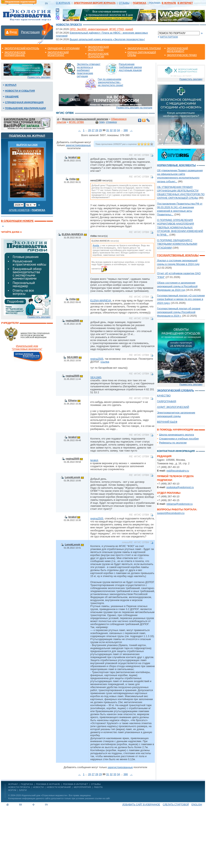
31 (107, 130)
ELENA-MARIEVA (72, 234)
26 (90, 130)
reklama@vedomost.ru (180, 504)
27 (93, 130)
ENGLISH (197, 805)
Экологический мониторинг (58, 54)
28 (97, 130)
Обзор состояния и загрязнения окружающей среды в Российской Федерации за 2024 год (177, 286)
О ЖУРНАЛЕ (63, 3)
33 (115, 130)
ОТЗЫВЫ (124, 3)
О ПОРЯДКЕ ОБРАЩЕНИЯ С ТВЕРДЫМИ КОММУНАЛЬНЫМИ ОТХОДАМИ (177, 244)
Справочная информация (24, 102)
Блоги (23, 790)
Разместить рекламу (39, 77)
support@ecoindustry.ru (171, 513)
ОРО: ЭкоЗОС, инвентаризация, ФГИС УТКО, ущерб (101, 29)
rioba (73, 179)
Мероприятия (82, 787)
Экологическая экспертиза (98, 48)
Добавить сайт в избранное (141, 805)
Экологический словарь (176, 390)
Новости (38, 787)
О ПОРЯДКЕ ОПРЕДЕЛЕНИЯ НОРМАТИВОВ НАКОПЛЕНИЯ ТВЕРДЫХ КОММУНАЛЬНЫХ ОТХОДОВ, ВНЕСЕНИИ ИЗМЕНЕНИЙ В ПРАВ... (180, 227)
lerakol (73, 157)
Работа (98, 787)
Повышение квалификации (25, 108)
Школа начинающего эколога (177, 435)
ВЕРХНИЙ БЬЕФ (167, 422)
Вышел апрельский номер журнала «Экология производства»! (107, 39)
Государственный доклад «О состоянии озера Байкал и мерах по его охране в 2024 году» (181, 299)
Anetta (96, 245)
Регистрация (30, 32)
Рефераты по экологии (173, 443)
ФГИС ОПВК (76, 122)
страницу (111, 122)
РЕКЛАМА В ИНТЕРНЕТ (75, 784)
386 (126, 130)
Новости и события (20, 91)
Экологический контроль (22, 48)
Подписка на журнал (27, 136)
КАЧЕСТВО (164, 396)
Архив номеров (19, 210)
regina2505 (73, 321)
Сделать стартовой (176, 805)
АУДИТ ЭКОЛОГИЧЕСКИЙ (173, 407)
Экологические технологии (98, 55)
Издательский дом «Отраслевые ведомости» (45, 795)
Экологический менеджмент (177, 50)
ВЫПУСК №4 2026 (27, 145)
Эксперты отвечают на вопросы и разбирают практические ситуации (89, 70)
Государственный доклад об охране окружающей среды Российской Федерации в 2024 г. (179, 312)
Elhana (72, 400)
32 (111, 130)
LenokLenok (72, 477)
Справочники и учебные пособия (179, 439)
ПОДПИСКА (27, 784)
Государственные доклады (178, 255)
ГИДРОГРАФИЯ (167, 401)
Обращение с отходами (64, 48)
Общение (12, 97)
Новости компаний (59, 787)
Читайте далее (10, 232)
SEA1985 (73, 357)
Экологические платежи (144, 48)
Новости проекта (69, 25)
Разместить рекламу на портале (134, 108)
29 (100, 130)
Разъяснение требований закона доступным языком (130, 67)
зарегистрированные (78, 145)
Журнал (11, 85)
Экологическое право (182, 55)
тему (102, 122)
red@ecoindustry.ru (178, 471)
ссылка (105, 362)
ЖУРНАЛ (13, 784)
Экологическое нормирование (15, 54)
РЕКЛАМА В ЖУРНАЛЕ (48, 784)
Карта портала (169, 37)
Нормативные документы (176, 165)
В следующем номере (17, 221)
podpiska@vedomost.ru (180, 487)
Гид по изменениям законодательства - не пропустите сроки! (111, 82)
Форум (12, 790)
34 (118, 130)
